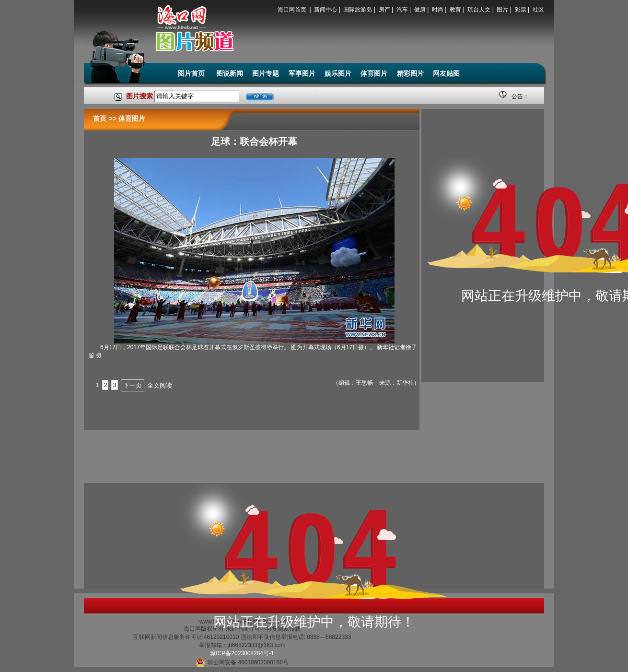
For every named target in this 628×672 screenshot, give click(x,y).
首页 (100, 118)
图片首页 (192, 73)
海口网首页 (293, 10)
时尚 (438, 10)
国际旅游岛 (358, 10)
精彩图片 (410, 73)
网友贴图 (446, 73)
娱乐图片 (338, 73)
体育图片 (374, 73)
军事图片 (302, 73)
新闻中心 (326, 10)
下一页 (133, 385)
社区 (538, 10)
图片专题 (266, 73)
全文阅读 (160, 385)
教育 (455, 10)
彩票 (521, 10)
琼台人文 (479, 10)
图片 (502, 10)
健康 (420, 10)
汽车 (402, 10)
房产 (384, 10)
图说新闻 (230, 73)
